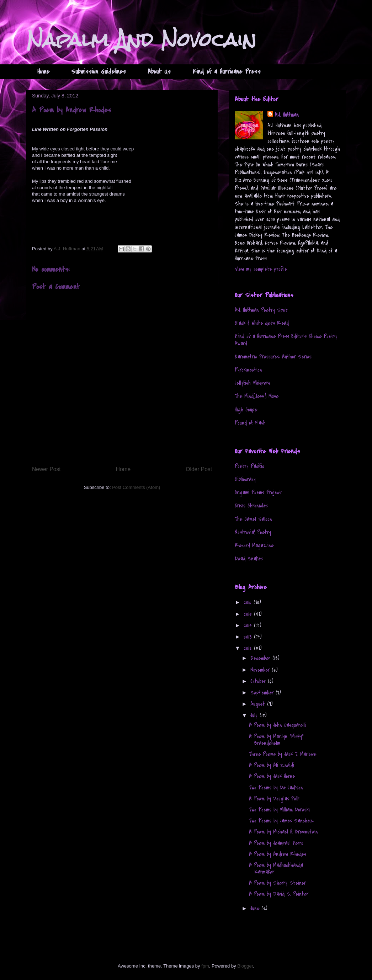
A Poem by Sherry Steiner (277, 883)
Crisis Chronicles (251, 506)
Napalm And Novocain (141, 40)
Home (43, 72)
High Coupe (246, 410)
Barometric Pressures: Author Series (273, 357)
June (256, 909)
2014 (249, 625)
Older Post (199, 469)
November (261, 670)
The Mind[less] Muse (257, 396)
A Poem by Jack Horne (272, 776)
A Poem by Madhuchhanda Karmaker (276, 869)
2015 (249, 614)
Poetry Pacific (249, 466)
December (261, 658)
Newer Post (46, 469)
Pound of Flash (250, 423)
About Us (159, 72)
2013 (249, 637)
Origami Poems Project (258, 492)
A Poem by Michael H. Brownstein (283, 832)
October (259, 681)
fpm (205, 966)
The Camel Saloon (253, 519)
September (263, 693)
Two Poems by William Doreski (279, 810)
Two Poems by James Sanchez (281, 821)
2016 (249, 602)
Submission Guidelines (99, 72)
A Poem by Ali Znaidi (272, 765)
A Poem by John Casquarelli (277, 725)
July (255, 715)
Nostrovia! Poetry (253, 532)
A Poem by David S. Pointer (279, 894)
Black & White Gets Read (262, 323)
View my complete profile (261, 269)
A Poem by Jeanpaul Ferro (276, 843)
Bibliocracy (245, 479)
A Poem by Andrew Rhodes (278, 854)
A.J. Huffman (287, 115)
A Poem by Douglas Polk (274, 799)
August (259, 704)
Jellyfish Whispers (253, 383)
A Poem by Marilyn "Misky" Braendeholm (276, 740)
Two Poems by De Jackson (276, 788)
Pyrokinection (248, 370)
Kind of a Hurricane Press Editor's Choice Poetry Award (286, 340)
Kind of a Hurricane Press (227, 72)
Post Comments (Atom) (136, 487)
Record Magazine (254, 545)
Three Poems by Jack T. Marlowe (283, 754)
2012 (249, 648)
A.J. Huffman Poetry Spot (261, 310)
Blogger (245, 966)
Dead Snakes (249, 559)
